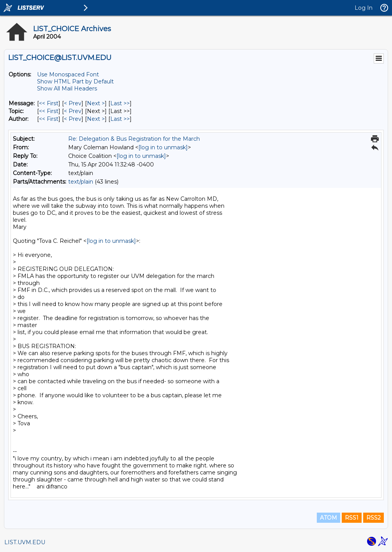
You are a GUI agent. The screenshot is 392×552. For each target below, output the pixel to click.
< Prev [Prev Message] (73, 103)
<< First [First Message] (49, 103)
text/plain (81, 182)
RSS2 (373, 518)
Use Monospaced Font (68, 74)
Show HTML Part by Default (75, 81)
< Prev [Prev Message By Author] (73, 119)
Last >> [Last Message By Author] (120, 119)
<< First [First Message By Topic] (49, 111)
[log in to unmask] (163, 147)
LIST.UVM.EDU (25, 542)
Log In (364, 8)
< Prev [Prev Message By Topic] (73, 111)
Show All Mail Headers (67, 88)
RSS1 (352, 518)
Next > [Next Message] (96, 103)
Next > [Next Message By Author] (96, 119)
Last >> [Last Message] (120, 103)
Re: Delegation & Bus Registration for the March (134, 139)
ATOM (328, 518)
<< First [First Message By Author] (49, 119)
